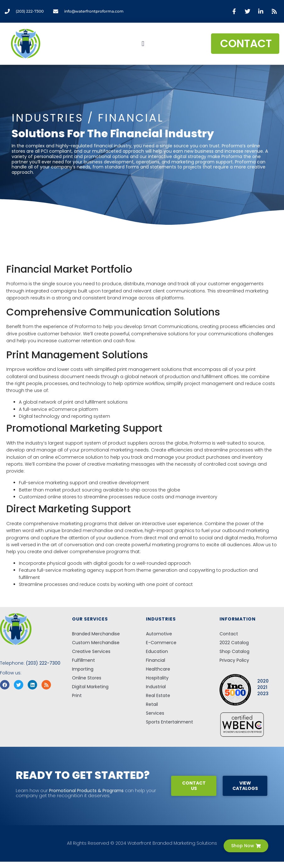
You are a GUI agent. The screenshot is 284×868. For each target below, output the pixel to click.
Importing (83, 669)
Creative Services (91, 651)
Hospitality (157, 678)
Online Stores (87, 678)
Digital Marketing (90, 687)
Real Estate (158, 695)
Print (77, 695)
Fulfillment (84, 660)
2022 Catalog (234, 643)
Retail (152, 704)
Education (157, 651)
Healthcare (158, 669)
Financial (156, 660)
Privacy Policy (234, 660)
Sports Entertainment (170, 722)
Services (155, 713)
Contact (229, 634)
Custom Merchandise (96, 643)
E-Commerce (161, 643)
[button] (143, 44)
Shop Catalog (234, 651)
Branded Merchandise (96, 634)
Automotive (159, 634)
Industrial (156, 687)
